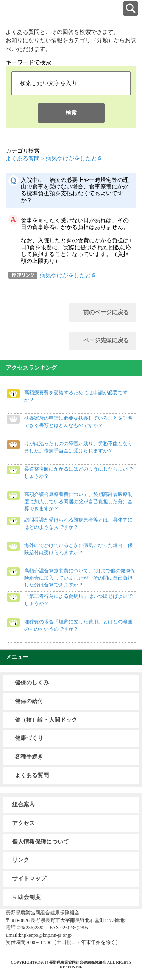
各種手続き (29, 757)
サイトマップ (29, 879)
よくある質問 (23, 158)
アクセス (23, 823)
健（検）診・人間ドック (46, 720)
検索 (71, 113)
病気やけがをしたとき (74, 158)
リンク (21, 860)
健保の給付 (29, 701)
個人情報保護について (41, 842)
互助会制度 (26, 897)
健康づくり (29, 738)
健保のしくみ (32, 683)
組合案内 (23, 805)
